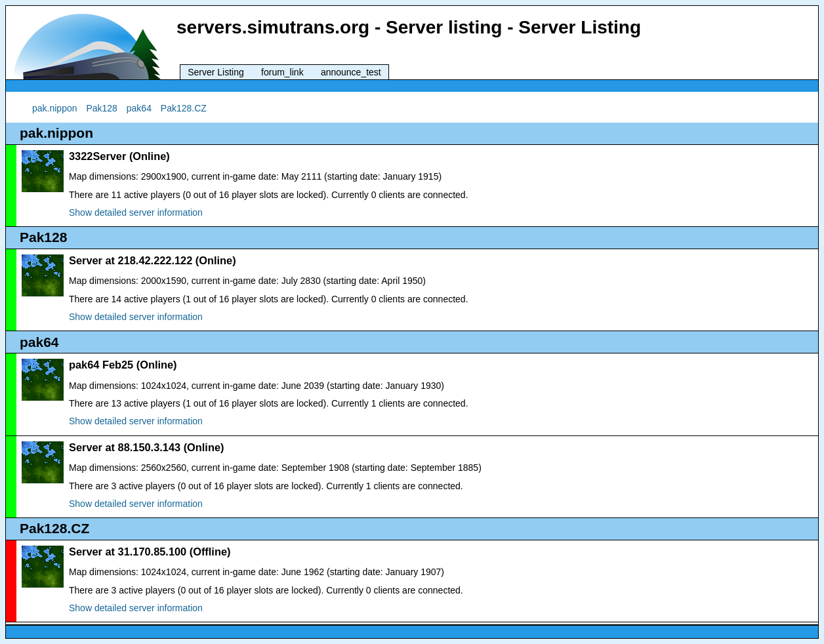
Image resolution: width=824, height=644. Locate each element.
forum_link (282, 72)
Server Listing (216, 72)
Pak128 (101, 108)
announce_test (351, 72)
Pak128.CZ (184, 108)
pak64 (139, 108)
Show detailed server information (136, 212)
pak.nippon (55, 108)
